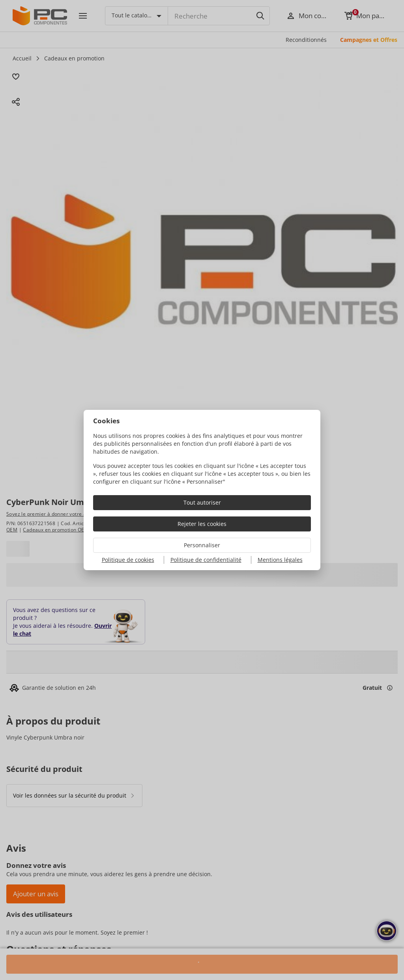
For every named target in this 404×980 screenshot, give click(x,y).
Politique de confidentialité (206, 560)
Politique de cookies (128, 560)
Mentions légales (280, 560)
